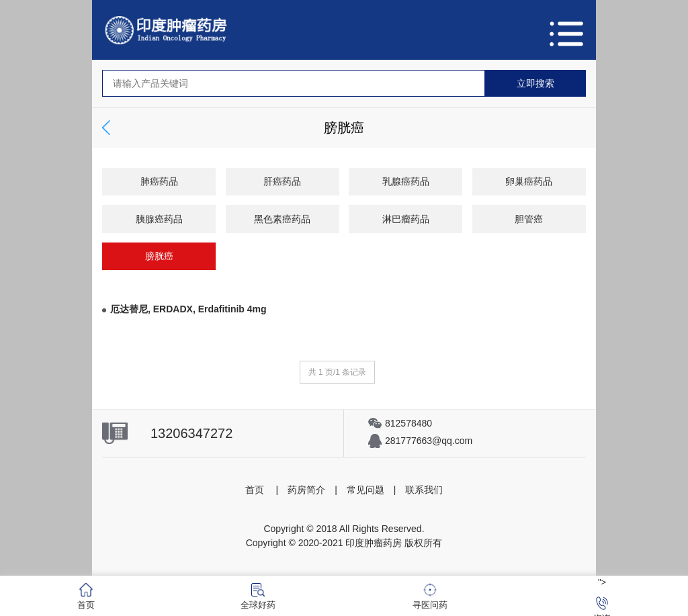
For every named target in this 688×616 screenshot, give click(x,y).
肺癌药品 (159, 181)
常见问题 (365, 490)
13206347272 (191, 433)
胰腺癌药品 (159, 219)
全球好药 (258, 597)
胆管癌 (529, 219)
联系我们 (424, 490)
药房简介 (306, 490)
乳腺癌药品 (406, 181)
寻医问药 (430, 597)
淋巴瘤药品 (406, 219)
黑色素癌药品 (282, 219)
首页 (255, 490)
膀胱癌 (159, 256)
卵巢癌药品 (529, 181)
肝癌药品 (282, 181)
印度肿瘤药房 (374, 543)
